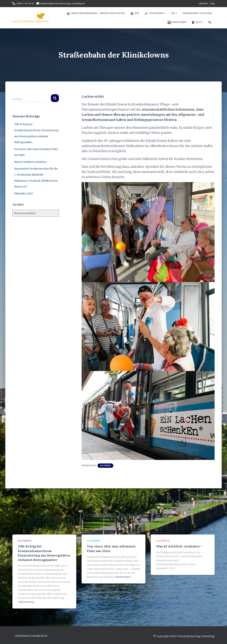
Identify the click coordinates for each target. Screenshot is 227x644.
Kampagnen (177, 22)
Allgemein (105, 466)
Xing (212, 3)
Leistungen (155, 13)
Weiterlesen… (27, 602)
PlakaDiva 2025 (24, 193)
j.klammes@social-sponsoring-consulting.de (63, 3)
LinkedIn (203, 3)
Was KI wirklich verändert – (31, 162)
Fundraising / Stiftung (197, 13)
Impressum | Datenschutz (31, 636)
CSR (174, 13)
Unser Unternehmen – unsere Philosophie (96, 13)
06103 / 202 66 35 (25, 3)
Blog (197, 22)
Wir (135, 13)
